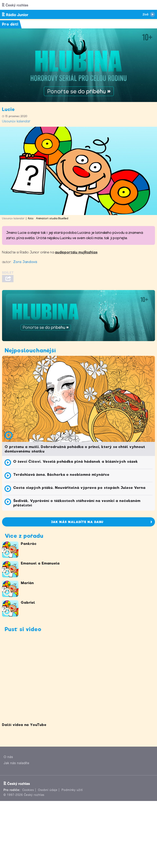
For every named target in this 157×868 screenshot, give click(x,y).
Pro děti (10, 24)
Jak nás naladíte (17, 763)
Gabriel (28, 603)
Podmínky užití (72, 790)
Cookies (28, 790)
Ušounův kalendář (16, 121)
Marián (27, 583)
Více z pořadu (24, 536)
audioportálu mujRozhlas (76, 252)
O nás (8, 757)
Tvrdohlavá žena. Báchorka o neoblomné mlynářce (61, 475)
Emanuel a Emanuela (40, 563)
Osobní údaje (48, 790)
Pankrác (29, 544)
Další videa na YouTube (24, 725)
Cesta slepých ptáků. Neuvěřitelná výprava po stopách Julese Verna (79, 488)
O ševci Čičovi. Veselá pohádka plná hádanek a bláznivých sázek (76, 461)
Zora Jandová (25, 262)
